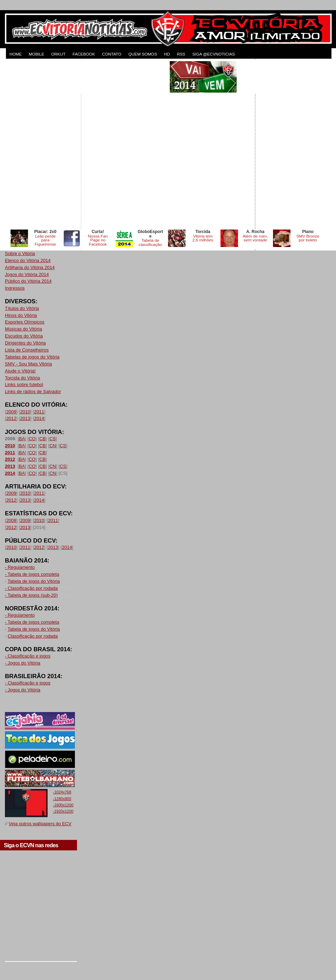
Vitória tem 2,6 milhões (203, 238)
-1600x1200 (63, 805)
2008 (11, 520)
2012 (11, 418)
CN (53, 446)
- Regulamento (20, 567)
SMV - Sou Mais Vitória (28, 364)
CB (42, 439)
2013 (25, 418)
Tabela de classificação (150, 242)
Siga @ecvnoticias (213, 54)
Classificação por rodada (33, 636)
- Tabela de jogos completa (32, 574)
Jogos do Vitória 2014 (27, 274)
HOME (16, 54)
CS (52, 439)
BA (22, 439)
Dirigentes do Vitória (25, 343)
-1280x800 (62, 799)
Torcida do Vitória (22, 378)
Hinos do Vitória (21, 315)
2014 (39, 418)
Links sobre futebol (24, 384)
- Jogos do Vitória (23, 663)
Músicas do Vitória (23, 329)
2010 (25, 412)
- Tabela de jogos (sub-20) (31, 595)
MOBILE (36, 54)
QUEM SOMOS (143, 54)
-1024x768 (62, 792)
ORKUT (58, 54)
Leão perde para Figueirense (45, 240)
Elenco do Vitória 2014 (28, 260)
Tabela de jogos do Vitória (34, 581)
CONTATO (111, 54)
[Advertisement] (83, 144)
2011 (39, 412)
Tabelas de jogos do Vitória (32, 357)
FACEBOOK (84, 54)
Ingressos (15, 288)
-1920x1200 (63, 811)
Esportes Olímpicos (25, 322)
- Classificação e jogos (28, 656)
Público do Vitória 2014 (28, 281)
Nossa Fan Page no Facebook (98, 240)
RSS (181, 54)
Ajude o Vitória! (20, 371)
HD (167, 54)
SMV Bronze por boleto (308, 238)
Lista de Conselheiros (27, 350)
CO (32, 439)
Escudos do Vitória (24, 336)
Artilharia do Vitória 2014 (30, 267)
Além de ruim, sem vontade (255, 238)
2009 (11, 412)
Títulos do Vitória (22, 308)
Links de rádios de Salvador (33, 391)
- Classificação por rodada (31, 588)
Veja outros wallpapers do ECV (40, 824)
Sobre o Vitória (20, 253)
